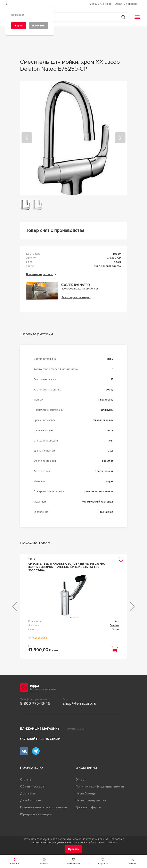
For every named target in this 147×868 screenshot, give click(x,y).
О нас (80, 778)
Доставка (27, 792)
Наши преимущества (91, 799)
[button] (15, 861)
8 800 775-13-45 (35, 702)
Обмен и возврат (33, 785)
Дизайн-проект (32, 799)
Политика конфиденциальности (100, 785)
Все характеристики (41, 273)
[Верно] (19, 26)
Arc (117, 620)
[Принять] (73, 849)
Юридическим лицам (36, 813)
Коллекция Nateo (75, 283)
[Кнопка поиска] (121, 15)
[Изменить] (38, 26)
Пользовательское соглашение (43, 806)
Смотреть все (75, 727)
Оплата (26, 778)
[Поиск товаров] (71, 16)
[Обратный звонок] (128, 3)
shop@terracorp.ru (79, 702)
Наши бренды (86, 792)
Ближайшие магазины (40, 727)
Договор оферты (88, 806)
